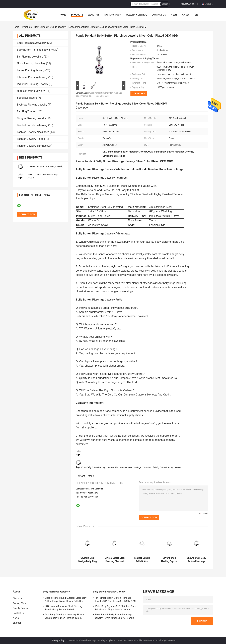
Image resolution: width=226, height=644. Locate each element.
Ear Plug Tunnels (27, 111)
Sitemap (17, 623)
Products (77, 15)
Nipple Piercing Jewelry (31, 91)
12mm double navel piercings (128, 467)
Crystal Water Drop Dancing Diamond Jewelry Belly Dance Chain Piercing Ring (115, 560)
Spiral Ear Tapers (27, 98)
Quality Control (136, 15)
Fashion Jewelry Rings (30, 139)
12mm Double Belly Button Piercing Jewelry (162, 467)
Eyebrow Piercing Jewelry (32, 105)
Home (63, 15)
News (174, 15)
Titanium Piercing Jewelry (32, 77)
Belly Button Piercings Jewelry (50, 27)
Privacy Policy (58, 640)
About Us (94, 15)
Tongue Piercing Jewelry (32, 118)
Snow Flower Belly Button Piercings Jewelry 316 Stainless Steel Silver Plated (197, 560)
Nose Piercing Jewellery (31, 63)
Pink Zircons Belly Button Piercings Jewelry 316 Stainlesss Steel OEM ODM (116, 600)
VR (196, 15)
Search (165, 4)
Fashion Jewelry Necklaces (33, 132)
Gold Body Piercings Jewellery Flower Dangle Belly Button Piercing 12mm (64, 616)
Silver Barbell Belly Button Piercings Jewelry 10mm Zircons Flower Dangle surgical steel (115, 617)
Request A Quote (188, 4)
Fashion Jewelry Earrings (32, 146)
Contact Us (159, 15)
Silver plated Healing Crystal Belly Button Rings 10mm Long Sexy (169, 560)
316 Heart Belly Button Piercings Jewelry (45, 167)
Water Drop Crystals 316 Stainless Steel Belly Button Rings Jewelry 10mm (116, 608)
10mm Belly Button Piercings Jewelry (97, 467)
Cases (186, 15)
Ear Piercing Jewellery (30, 57)
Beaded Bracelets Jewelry (32, 125)
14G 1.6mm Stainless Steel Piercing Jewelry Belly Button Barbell (63, 608)
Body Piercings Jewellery (32, 43)
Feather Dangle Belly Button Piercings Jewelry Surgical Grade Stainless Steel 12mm (142, 560)
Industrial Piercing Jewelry (33, 84)
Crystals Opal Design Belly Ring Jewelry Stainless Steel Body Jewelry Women (88, 560)
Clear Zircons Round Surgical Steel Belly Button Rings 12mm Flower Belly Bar (66, 600)
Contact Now (139, 93)
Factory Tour (113, 15)
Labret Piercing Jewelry (31, 70)
